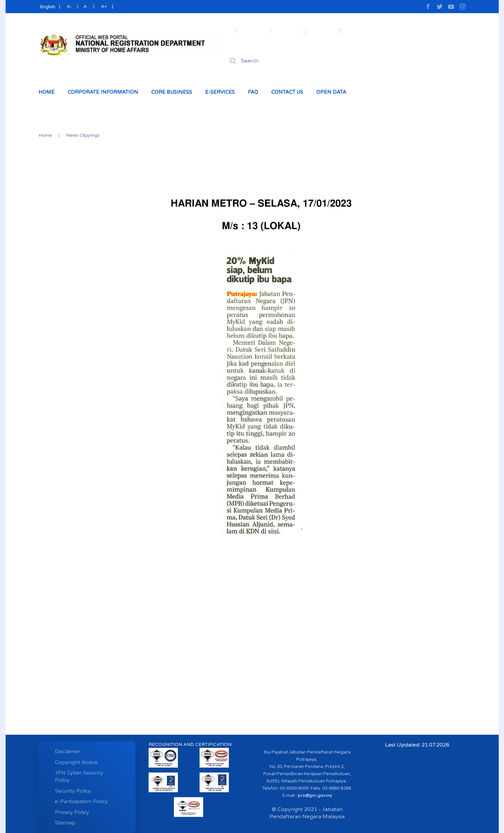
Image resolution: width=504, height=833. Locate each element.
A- (69, 6)
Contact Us (287, 92)
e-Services (220, 92)
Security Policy (73, 791)
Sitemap (65, 823)
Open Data (331, 92)
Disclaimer (68, 751)
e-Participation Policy (81, 801)
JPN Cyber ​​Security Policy (79, 776)
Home (47, 92)
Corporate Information (103, 92)
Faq (253, 92)
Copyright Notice (76, 762)
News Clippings (83, 135)
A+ (104, 6)
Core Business (172, 92)
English (47, 7)
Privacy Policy (72, 812)
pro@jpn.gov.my (315, 796)
